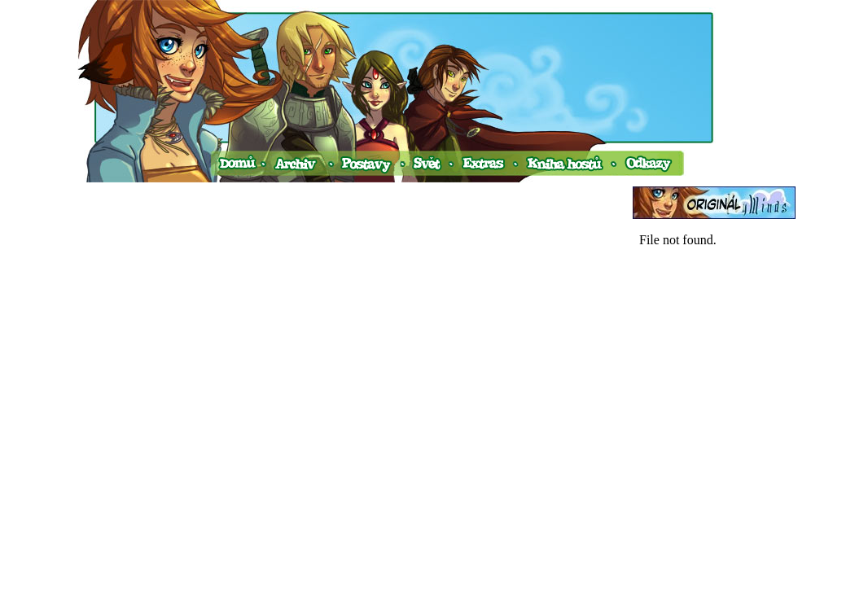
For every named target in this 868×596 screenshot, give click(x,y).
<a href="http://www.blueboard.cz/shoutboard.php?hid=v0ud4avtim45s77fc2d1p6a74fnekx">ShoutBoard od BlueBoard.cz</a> (714, 389)
